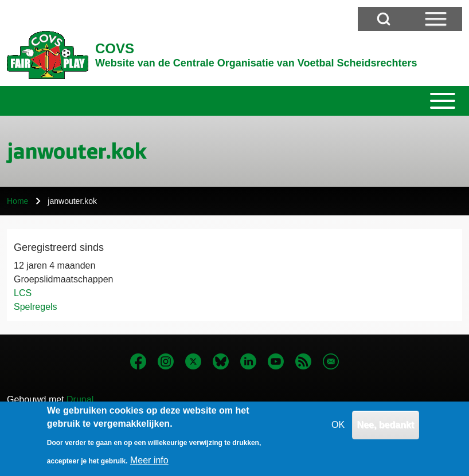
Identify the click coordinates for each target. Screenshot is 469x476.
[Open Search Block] (384, 19)
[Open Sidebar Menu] (436, 19)
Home (17, 201)
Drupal (80, 400)
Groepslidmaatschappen (63, 279)
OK (338, 428)
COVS (115, 48)
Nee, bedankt (386, 428)
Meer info (149, 463)
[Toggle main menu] (234, 101)
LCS (23, 293)
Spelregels (36, 307)
